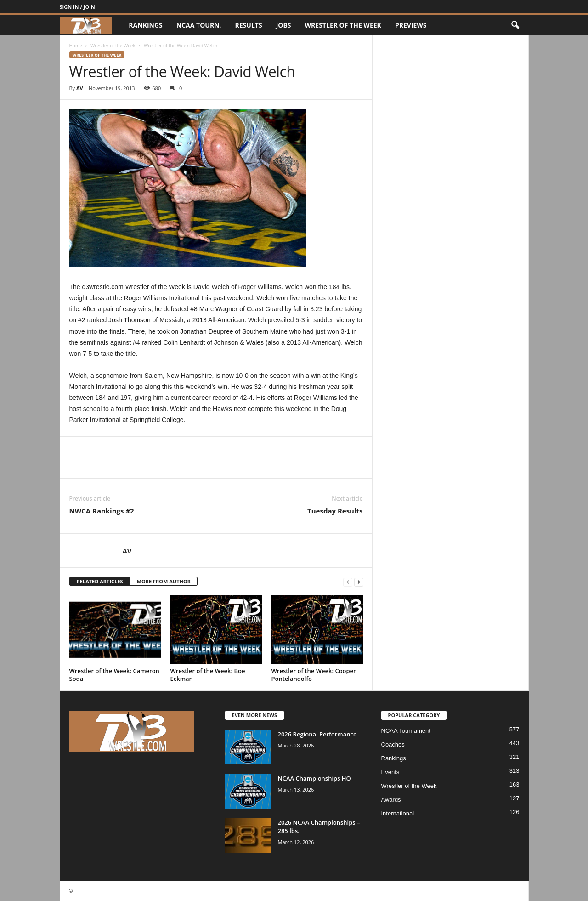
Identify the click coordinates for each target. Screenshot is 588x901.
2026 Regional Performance (317, 734)
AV (80, 88)
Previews (411, 25)
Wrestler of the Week (343, 25)
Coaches (393, 744)
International (398, 813)
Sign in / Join (77, 7)
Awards (391, 800)
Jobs (284, 25)
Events (390, 772)
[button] (515, 25)
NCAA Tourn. (199, 25)
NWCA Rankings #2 (102, 511)
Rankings (145, 25)
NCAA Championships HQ (314, 778)
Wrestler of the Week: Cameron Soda (114, 675)
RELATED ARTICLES (100, 581)
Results (249, 25)
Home (76, 46)
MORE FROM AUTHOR (164, 581)
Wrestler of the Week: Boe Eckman (208, 675)
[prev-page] (348, 582)
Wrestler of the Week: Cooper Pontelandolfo (314, 675)
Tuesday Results (335, 511)
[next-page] (359, 582)
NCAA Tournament (406, 731)
